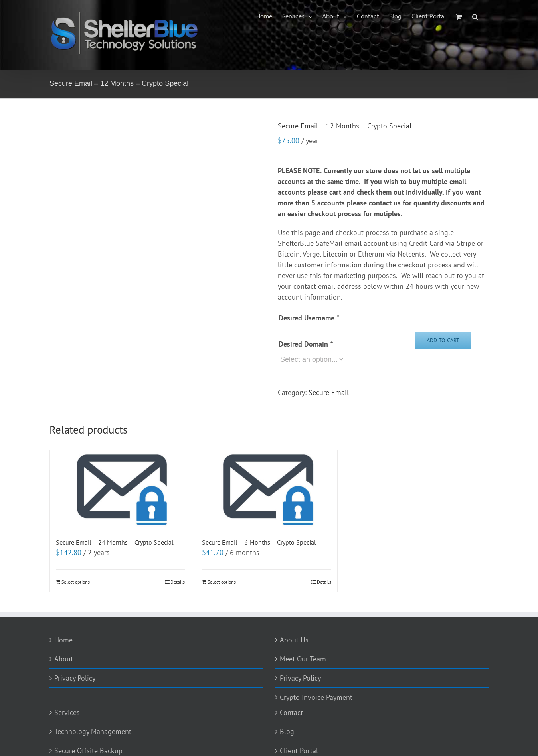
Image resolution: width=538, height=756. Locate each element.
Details (178, 582)
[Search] (475, 17)
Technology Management (93, 731)
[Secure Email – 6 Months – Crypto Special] (266, 490)
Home (63, 640)
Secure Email (329, 392)
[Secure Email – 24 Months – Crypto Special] (120, 490)
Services (67, 712)
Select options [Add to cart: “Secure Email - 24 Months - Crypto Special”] (76, 582)
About (64, 659)
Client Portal (299, 751)
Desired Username (309, 318)
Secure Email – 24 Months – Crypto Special (115, 542)
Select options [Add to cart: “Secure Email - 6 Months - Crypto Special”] (222, 582)
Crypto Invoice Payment (316, 697)
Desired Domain (306, 344)
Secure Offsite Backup (88, 751)
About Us (294, 640)
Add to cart (443, 340)
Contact (291, 712)
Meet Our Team (303, 659)
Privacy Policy (75, 678)
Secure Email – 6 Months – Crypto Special (259, 542)
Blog (287, 731)
